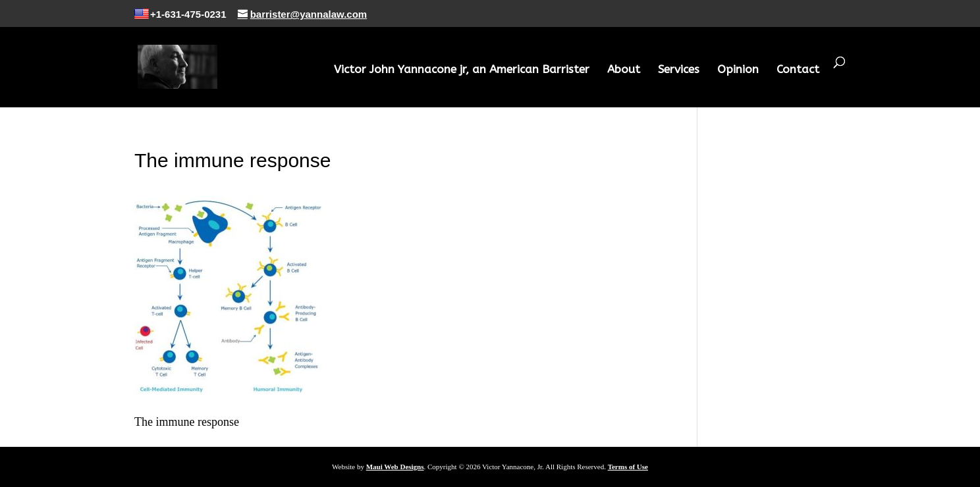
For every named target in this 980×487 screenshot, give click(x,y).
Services (679, 70)
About (624, 70)
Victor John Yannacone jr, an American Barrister (462, 70)
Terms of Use (628, 467)
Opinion (738, 70)
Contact (798, 70)
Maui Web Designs (395, 467)
